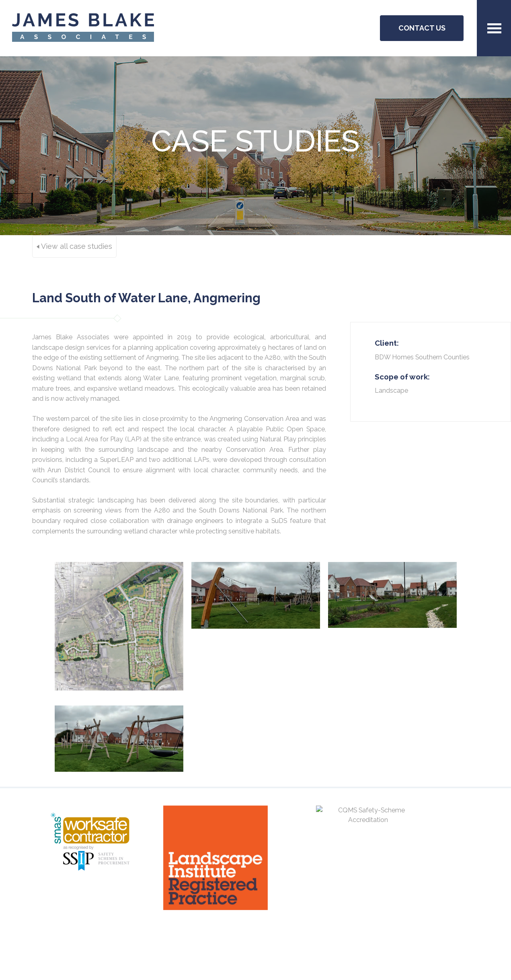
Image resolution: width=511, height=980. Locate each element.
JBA (83, 28)
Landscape (391, 391)
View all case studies (74, 246)
